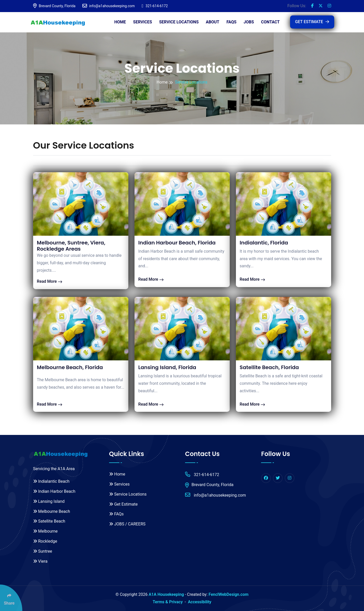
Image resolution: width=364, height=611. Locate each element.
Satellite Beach (49, 521)
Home (120, 22)
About (213, 22)
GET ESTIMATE (312, 22)
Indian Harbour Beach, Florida (177, 243)
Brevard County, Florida (54, 6)
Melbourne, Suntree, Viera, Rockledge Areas (71, 246)
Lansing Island (49, 501)
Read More (50, 281)
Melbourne (45, 531)
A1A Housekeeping (166, 594)
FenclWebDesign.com (229, 594)
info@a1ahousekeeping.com (109, 6)
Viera (40, 561)
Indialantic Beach (51, 481)
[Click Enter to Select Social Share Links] (11, 598)
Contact (270, 22)
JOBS (249, 22)
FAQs (231, 22)
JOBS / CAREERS (127, 524)
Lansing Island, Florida (167, 367)
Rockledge (45, 541)
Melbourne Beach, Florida (70, 367)
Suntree (43, 551)
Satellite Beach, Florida (269, 367)
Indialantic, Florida (264, 243)
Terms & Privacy (168, 602)
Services (143, 22)
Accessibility (200, 602)
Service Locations (179, 22)
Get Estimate (123, 504)
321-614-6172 (155, 6)
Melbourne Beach (52, 511)
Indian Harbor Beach (54, 491)
